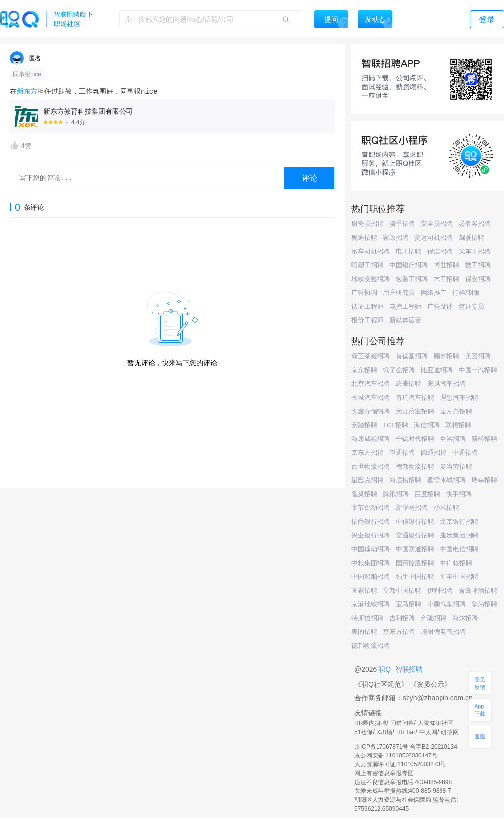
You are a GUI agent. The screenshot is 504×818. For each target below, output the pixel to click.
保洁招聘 (440, 251)
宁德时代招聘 (415, 439)
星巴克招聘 (367, 480)
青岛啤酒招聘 (478, 590)
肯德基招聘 (412, 356)
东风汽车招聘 (446, 384)
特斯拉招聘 (367, 618)
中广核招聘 (456, 563)
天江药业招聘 (415, 411)
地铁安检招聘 (371, 279)
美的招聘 (364, 632)
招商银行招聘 (371, 521)
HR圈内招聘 (370, 723)
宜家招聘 (364, 590)
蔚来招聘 (409, 384)
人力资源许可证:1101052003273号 (400, 764)
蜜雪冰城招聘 (446, 480)
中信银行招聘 (415, 521)
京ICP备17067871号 (381, 747)
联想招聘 (458, 425)
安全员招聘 (437, 224)
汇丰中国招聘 (459, 577)
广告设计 (440, 306)
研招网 (450, 732)
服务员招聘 (367, 224)
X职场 (384, 732)
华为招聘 (484, 604)
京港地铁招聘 (371, 604)
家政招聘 (396, 237)
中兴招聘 (453, 439)
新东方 (27, 92)
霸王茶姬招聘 (371, 356)
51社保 (363, 732)
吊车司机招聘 (371, 251)
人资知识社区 (436, 723)
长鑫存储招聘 (371, 411)
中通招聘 (465, 453)
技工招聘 (478, 265)
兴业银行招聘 (371, 535)
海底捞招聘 (405, 480)
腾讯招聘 (396, 494)
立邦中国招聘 (402, 590)
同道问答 (402, 723)
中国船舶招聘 (371, 577)
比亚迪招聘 (437, 370)
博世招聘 (446, 265)
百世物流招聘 (371, 466)
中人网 (428, 732)
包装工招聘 (412, 279)
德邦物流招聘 (415, 466)
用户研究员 (399, 293)
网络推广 (434, 293)
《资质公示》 (431, 684)
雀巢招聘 (364, 494)
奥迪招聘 (364, 237)
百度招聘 (427, 494)
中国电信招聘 (459, 549)
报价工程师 (367, 320)
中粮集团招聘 (371, 563)
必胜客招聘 (475, 224)
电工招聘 (409, 251)
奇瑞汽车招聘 (415, 397)
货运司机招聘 (434, 237)
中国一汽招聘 (478, 370)
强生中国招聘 (415, 577)
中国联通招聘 (415, 549)
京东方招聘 (367, 453)
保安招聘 (478, 279)
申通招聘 (402, 453)
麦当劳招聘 (456, 466)
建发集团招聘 (459, 535)
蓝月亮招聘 (456, 411)
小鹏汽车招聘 (446, 604)
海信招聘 (427, 425)
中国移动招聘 (371, 549)
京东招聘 (364, 370)
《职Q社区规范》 (381, 684)
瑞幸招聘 (484, 480)
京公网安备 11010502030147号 (396, 755)
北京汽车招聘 (371, 384)
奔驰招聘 (434, 618)
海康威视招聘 (371, 439)
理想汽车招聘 (459, 397)
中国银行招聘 (409, 265)
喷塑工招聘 (367, 265)
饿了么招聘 (399, 370)
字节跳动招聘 (371, 508)
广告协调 (364, 293)
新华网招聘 (412, 508)
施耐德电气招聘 (443, 632)
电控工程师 (405, 306)
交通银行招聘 (415, 535)
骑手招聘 (402, 224)
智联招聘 (408, 669)
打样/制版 (466, 293)
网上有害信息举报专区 (384, 773)
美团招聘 (478, 356)
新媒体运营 (405, 320)
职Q (386, 669)
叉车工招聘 (475, 251)
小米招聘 (446, 508)
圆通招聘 (434, 453)
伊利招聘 (440, 590)
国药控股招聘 (415, 563)
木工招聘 (446, 279)
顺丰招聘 (446, 356)
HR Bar (406, 732)
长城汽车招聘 (371, 397)
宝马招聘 (409, 604)
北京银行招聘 (459, 521)
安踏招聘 (364, 425)
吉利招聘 (402, 618)
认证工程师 (367, 306)
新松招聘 (484, 439)
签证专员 (472, 306)
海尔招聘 (465, 618)
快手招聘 (459, 494)
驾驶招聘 (472, 237)
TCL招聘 (395, 425)
